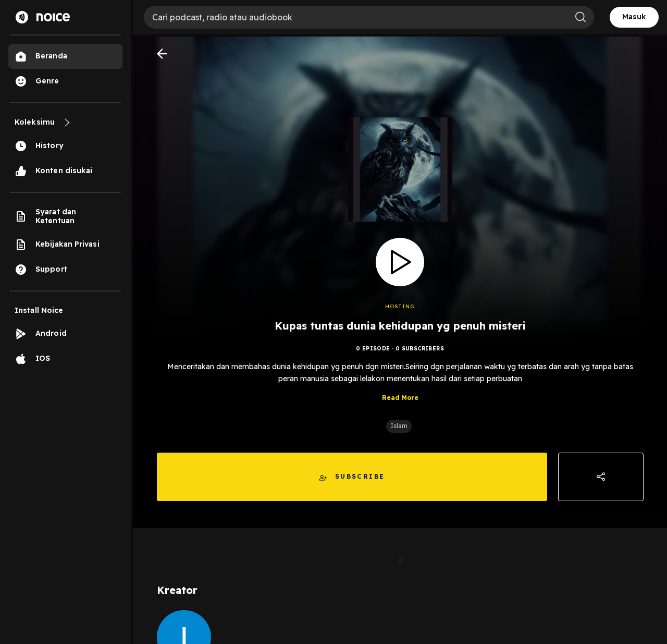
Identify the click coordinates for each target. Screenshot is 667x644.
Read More (400, 398)
